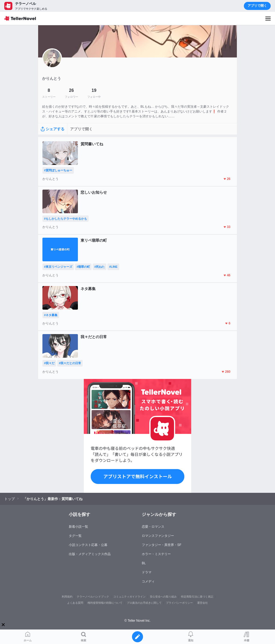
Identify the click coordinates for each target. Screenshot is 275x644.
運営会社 (202, 603)
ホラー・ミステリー (156, 554)
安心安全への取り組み (163, 597)
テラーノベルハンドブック (93, 597)
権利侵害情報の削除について (105, 603)
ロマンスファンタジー (158, 536)
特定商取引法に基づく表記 (197, 597)
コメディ (148, 581)
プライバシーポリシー (179, 603)
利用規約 (67, 597)
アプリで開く (257, 6)
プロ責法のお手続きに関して (144, 603)
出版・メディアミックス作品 (90, 554)
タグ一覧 (75, 536)
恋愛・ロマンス (153, 527)
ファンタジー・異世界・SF (162, 545)
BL (144, 563)
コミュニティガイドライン (129, 597)
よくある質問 (75, 603)
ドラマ (147, 572)
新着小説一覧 (78, 527)
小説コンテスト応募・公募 (88, 545)
